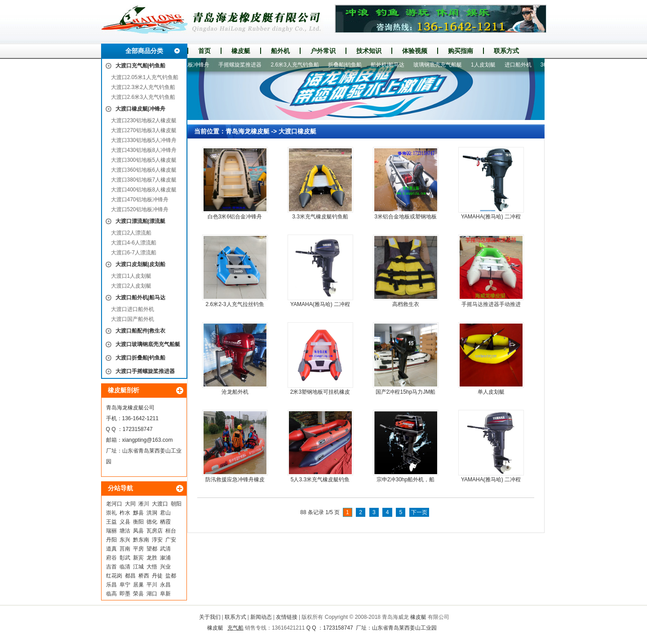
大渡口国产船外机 (133, 319)
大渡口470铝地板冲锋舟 (140, 200)
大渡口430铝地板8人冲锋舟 (144, 150)
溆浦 (165, 558)
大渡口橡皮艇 (297, 131)
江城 (138, 567)
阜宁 (125, 585)
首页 (204, 51)
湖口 (152, 594)
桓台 (171, 531)
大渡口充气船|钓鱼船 (140, 66)
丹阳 (111, 540)
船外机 (280, 51)
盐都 (171, 576)
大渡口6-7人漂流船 (134, 253)
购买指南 (461, 51)
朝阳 (176, 504)
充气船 (235, 628)
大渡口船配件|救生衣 (140, 331)
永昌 (165, 585)
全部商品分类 (144, 51)
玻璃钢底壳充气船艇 (441, 65)
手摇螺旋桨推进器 (243, 65)
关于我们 (210, 617)
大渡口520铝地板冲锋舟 (140, 209)
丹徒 (157, 576)
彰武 (125, 558)
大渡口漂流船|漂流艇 (140, 221)
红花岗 (114, 576)
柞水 (125, 513)
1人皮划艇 (486, 65)
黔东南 (141, 540)
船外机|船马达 (391, 65)
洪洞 (152, 513)
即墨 (125, 594)
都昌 (130, 576)
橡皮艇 (241, 51)
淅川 (144, 504)
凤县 (138, 531)
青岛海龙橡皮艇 (248, 131)
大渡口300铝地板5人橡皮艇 (144, 160)
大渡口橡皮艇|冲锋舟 (140, 109)
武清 (165, 549)
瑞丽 (111, 531)
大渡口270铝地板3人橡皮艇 (144, 130)
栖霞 (165, 522)
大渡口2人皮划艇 (131, 286)
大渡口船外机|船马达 (140, 298)
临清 (125, 567)
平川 (152, 585)
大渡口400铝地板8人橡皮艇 (144, 190)
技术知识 (369, 51)
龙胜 (152, 558)
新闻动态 (261, 617)
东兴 (125, 540)
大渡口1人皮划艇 (131, 276)
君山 (165, 513)
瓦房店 (155, 531)
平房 (138, 549)
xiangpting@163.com (148, 440)
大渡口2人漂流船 (131, 233)
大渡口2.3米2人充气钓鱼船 (143, 87)
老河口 (114, 504)
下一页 (419, 512)
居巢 (138, 585)
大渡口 (160, 504)
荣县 (138, 594)
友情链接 (287, 617)
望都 (152, 549)
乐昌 (111, 585)
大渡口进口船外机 (133, 309)
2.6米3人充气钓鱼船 (298, 65)
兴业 (165, 567)
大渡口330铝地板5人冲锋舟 (144, 140)
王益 (111, 522)
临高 (111, 594)
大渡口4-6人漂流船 (134, 243)
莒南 (125, 549)
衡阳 (138, 522)
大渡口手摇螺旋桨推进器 (145, 371)
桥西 (144, 576)
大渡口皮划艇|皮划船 (140, 264)
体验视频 (415, 51)
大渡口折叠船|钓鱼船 (140, 358)
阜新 (165, 594)
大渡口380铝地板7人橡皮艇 (144, 180)
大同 (130, 504)
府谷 (111, 558)
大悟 (152, 567)
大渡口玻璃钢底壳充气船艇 (148, 344)
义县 (125, 522)
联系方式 (506, 51)
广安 (171, 540)
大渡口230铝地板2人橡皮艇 (144, 120)
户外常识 (323, 51)
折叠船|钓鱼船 (348, 65)
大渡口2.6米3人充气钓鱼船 (143, 97)
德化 (152, 522)
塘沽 (125, 531)
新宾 (138, 558)
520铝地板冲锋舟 (192, 65)
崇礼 (111, 513)
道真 (111, 549)
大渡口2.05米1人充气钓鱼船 (145, 77)
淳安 (157, 540)
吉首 (111, 567)
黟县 (138, 513)
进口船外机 (521, 65)
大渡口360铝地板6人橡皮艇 (144, 170)
